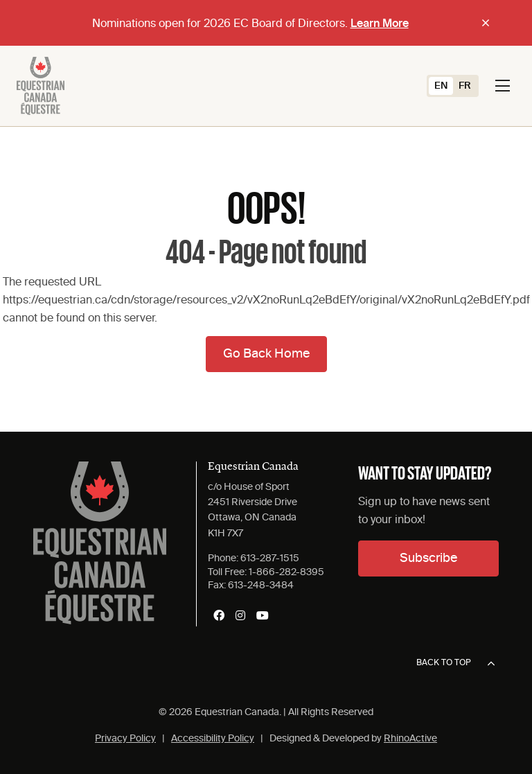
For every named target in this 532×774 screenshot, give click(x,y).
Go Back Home (266, 354)
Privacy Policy (125, 739)
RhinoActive (410, 739)
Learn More (380, 24)
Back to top (455, 664)
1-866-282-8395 (286, 572)
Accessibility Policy (213, 739)
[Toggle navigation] (503, 86)
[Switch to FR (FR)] (465, 86)
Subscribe (428, 558)
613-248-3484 (261, 586)
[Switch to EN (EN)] (441, 86)
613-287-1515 (270, 558)
